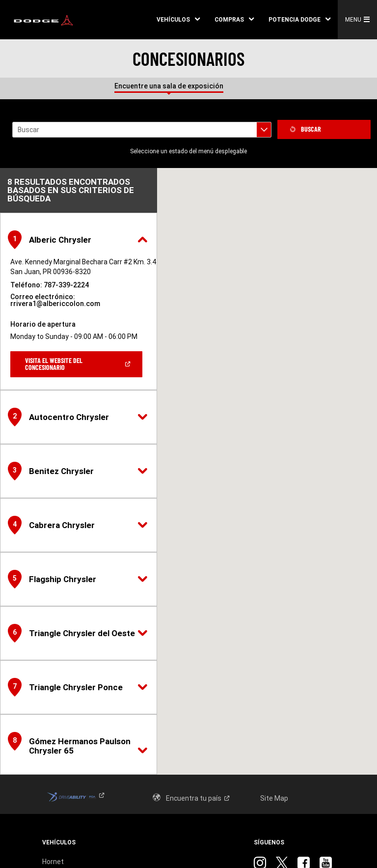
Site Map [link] (274, 798)
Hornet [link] (53, 862)
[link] (43, 20)
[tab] (243, 84)
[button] (178, 20)
